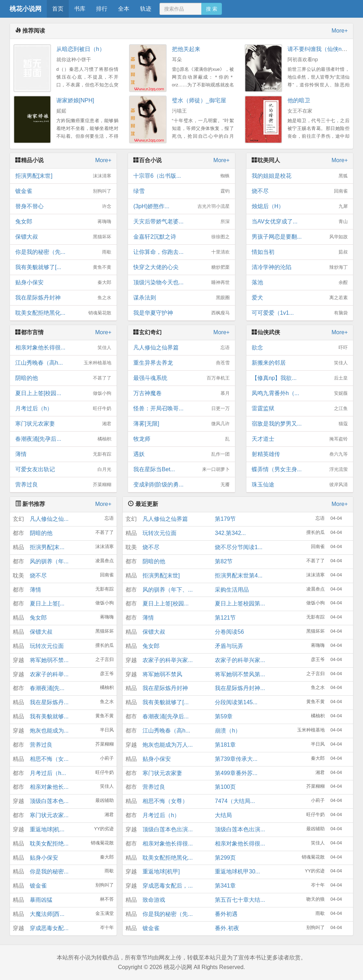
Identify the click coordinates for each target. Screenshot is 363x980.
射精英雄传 (300, 454)
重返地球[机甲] (161, 871)
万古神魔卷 (181, 393)
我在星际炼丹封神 (63, 298)
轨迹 (146, 9)
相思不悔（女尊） (165, 801)
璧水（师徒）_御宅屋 (199, 100)
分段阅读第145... (236, 702)
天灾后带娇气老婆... (181, 222)
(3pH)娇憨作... (181, 206)
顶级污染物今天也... (181, 283)
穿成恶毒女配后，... (167, 886)
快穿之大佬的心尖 (181, 267)
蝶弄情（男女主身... (300, 469)
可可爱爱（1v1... (300, 313)
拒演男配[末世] (63, 176)
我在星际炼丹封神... (240, 688)
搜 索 (212, 9)
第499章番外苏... (236, 773)
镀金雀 (63, 191)
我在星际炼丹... (49, 702)
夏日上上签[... (47, 603)
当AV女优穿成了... (300, 222)
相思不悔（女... (49, 759)
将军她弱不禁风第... (240, 674)
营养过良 (63, 485)
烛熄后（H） (300, 206)
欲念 (300, 348)
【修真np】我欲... (300, 378)
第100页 (225, 787)
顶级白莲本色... (49, 801)
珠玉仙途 (300, 485)
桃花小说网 (26, 9)
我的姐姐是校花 (300, 176)
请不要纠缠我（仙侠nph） (321, 49)
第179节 (225, 519)
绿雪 (181, 191)
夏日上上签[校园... (63, 393)
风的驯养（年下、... (167, 590)
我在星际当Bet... (181, 469)
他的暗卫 (299, 100)
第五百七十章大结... (240, 900)
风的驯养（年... (49, 561)
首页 (58, 9)
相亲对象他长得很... (63, 348)
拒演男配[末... (47, 547)
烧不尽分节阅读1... (239, 547)
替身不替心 (63, 206)
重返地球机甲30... (237, 871)
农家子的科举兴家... (167, 660)
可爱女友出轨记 (63, 469)
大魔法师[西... (47, 914)
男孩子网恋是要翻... (300, 237)
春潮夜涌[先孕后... (63, 439)
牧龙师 (181, 439)
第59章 (224, 716)
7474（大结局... (235, 801)
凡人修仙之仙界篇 (181, 348)
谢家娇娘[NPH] (75, 100)
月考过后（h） (63, 409)
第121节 (225, 618)
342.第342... (230, 533)
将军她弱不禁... (49, 660)
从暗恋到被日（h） (81, 49)
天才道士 (300, 439)
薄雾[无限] (181, 424)
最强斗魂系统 (181, 378)
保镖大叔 (63, 237)
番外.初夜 (227, 928)
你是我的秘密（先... (63, 252)
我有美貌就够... (49, 716)
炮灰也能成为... (49, 731)
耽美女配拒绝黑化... (63, 313)
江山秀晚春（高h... (63, 363)
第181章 (225, 745)
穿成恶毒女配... (49, 928)
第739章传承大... (236, 759)
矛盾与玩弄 (229, 646)
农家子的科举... (49, 674)
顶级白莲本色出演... (167, 829)
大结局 (223, 815)
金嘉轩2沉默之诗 (181, 237)
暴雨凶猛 (41, 900)
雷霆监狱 (300, 409)
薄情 (63, 454)
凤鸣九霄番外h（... (300, 393)
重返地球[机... (47, 829)
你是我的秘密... (49, 871)
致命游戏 (154, 900)
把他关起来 (186, 49)
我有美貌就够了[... (63, 267)
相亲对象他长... (49, 787)
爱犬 (300, 298)
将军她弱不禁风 (162, 674)
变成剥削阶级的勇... (181, 485)
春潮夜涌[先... (47, 688)
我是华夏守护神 (181, 313)
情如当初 (300, 252)
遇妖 (181, 454)
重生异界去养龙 (181, 363)
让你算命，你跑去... (181, 252)
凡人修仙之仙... (49, 519)
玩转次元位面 (47, 646)
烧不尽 (300, 191)
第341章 (225, 886)
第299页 (225, 858)
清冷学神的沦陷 (300, 267)
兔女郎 (63, 222)
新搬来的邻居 (300, 363)
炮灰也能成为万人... (167, 745)
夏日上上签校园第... (240, 603)
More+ (340, 31)
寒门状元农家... (49, 815)
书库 (80, 9)
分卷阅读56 (229, 632)
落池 (300, 283)
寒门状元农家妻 (63, 424)
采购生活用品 (232, 590)
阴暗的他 (63, 378)
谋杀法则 (181, 298)
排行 (102, 9)
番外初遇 (226, 914)
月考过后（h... (48, 773)
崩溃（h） (228, 731)
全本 (124, 9)
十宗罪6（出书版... (181, 176)
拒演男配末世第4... (239, 576)
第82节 (224, 561)
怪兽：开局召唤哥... (181, 409)
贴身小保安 (63, 283)
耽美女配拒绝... (49, 844)
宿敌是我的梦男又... (300, 424)
